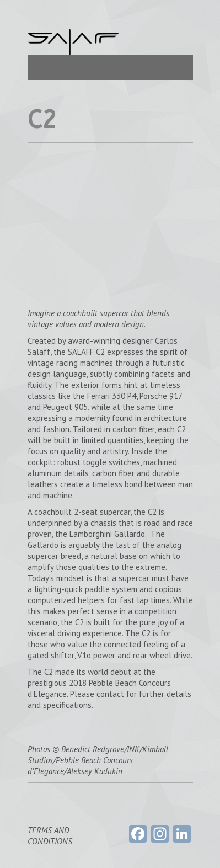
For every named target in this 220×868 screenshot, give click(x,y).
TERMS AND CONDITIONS (50, 836)
